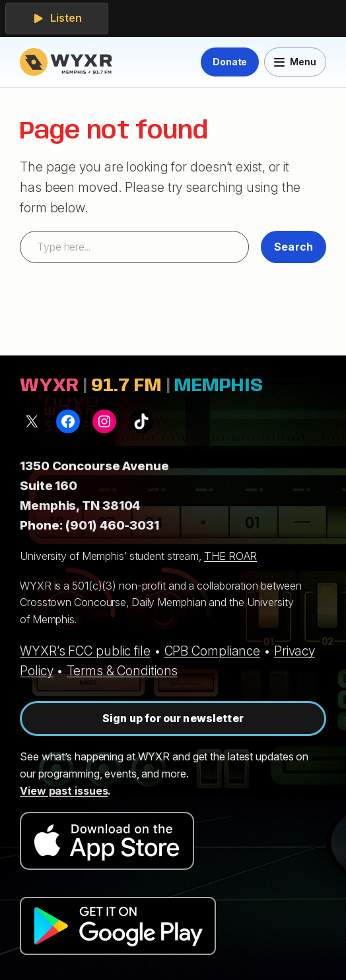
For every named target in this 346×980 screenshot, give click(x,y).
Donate (230, 62)
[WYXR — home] (68, 62)
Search (294, 247)
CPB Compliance (213, 651)
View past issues (64, 791)
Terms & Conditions (122, 671)
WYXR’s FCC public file (85, 651)
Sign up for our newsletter (173, 718)
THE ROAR (230, 556)
